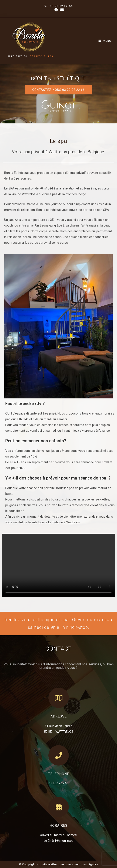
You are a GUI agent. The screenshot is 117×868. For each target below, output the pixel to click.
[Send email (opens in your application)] (61, 10)
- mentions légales (85, 864)
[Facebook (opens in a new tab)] (56, 10)
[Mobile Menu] (105, 41)
